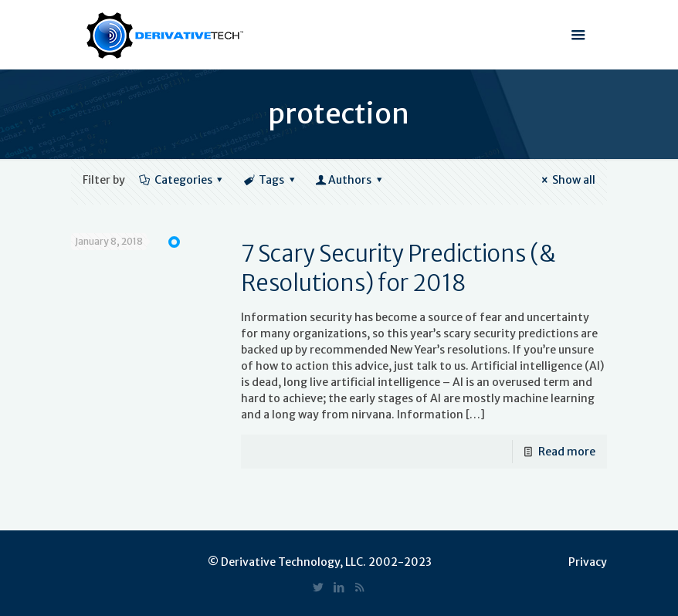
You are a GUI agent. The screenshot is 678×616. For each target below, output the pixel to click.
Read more (567, 452)
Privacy (588, 562)
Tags (270, 180)
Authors (349, 180)
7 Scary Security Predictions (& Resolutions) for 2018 (398, 268)
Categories (182, 180)
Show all (566, 180)
